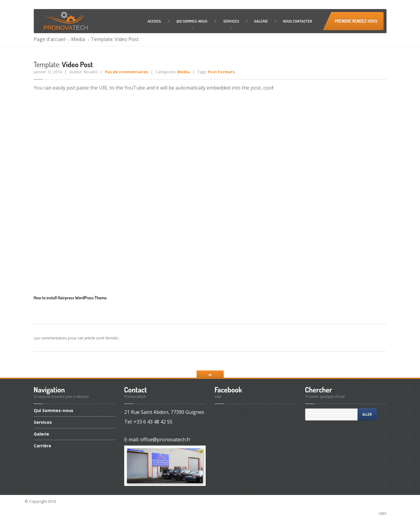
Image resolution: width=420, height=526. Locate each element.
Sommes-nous (192, 21)
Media (78, 39)
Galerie (261, 21)
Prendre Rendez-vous (356, 21)
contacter (298, 21)
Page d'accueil (50, 39)
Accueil (155, 21)
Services (231, 21)
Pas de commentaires (126, 72)
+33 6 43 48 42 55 (153, 422)
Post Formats (221, 72)
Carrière (43, 446)
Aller (367, 414)
